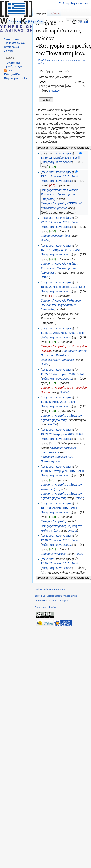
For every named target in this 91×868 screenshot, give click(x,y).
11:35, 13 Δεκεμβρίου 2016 (58, 374)
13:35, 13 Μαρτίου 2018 (56, 158)
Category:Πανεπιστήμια (55, 236)
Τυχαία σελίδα (11, 47)
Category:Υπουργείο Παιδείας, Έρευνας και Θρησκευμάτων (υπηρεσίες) (60, 194)
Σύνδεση (64, 3)
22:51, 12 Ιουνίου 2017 (55, 222)
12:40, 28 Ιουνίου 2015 (55, 540)
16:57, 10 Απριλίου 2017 (56, 250)
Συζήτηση (48, 162)
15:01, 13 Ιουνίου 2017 (55, 176)
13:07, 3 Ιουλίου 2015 (54, 508)
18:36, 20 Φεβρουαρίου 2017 (59, 287)
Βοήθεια (83, 22)
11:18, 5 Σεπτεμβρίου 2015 (58, 471)
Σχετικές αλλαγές (13, 67)
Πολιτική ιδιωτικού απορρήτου (50, 589)
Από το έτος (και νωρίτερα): (56, 77)
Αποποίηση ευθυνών (45, 607)
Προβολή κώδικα (33, 21)
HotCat (45, 240)
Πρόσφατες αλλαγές (15, 43)
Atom (10, 71)
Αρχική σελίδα (11, 39)
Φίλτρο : (50, 91)
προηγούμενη (64, 153)
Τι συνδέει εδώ (12, 63)
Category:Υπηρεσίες (53, 521)
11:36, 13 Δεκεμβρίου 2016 (58, 333)
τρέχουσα (48, 172)
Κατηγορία (40, 13)
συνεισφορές (64, 162)
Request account (79, 3)
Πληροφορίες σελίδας (16, 79)
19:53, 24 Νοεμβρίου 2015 (57, 434)
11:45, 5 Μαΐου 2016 (54, 402)
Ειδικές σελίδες (12, 74)
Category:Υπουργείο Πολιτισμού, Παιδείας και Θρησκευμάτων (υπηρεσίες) (61, 305)
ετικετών (54, 91)
